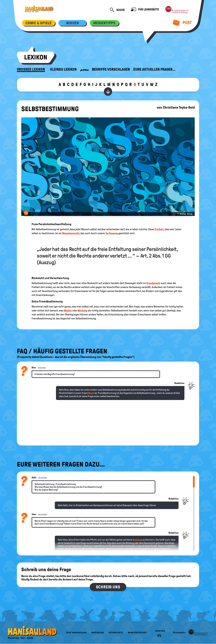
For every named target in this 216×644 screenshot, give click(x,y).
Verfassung (112, 233)
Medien (68, 311)
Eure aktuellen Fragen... (154, 69)
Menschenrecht (71, 233)
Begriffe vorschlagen (111, 69)
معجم (84, 69)
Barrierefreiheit (138, 633)
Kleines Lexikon (63, 69)
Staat (91, 393)
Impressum (98, 633)
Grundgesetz (153, 283)
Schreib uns (108, 587)
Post (182, 23)
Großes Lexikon (31, 69)
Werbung (82, 311)
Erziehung (137, 540)
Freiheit (159, 229)
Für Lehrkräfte (145, 10)
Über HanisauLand (76, 633)
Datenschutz (116, 633)
